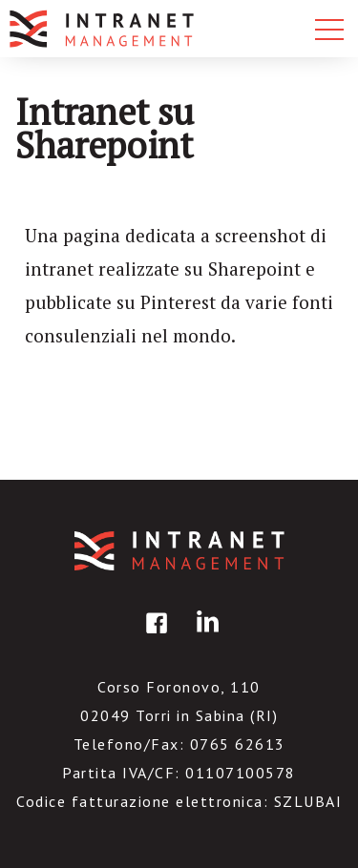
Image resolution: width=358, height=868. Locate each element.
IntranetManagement (179, 551)
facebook (154, 637)
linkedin (204, 637)
